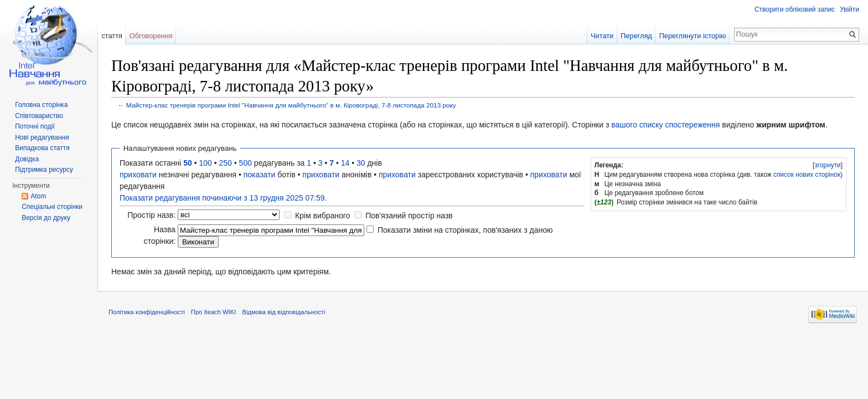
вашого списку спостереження (665, 125)
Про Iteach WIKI (213, 312)
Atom (38, 196)
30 (361, 163)
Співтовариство (39, 116)
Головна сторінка (41, 105)
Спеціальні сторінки (52, 207)
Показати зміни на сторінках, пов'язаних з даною (465, 230)
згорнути (827, 165)
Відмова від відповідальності (283, 312)
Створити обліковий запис (795, 9)
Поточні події (35, 126)
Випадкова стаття (42, 148)
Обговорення (151, 36)
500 (246, 163)
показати (260, 175)
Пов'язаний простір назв (409, 216)
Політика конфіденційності (147, 312)
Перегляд (636, 36)
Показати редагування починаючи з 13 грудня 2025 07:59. (223, 198)
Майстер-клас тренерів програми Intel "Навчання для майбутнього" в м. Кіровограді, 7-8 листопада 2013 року (291, 105)
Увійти (849, 9)
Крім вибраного (323, 216)
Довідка (27, 159)
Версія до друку (46, 218)
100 (206, 163)
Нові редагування (42, 137)
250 (226, 163)
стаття (112, 36)
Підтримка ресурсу (44, 170)
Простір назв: (151, 215)
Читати (602, 36)
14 (345, 163)
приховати (138, 175)
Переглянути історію (693, 36)
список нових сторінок (807, 175)
